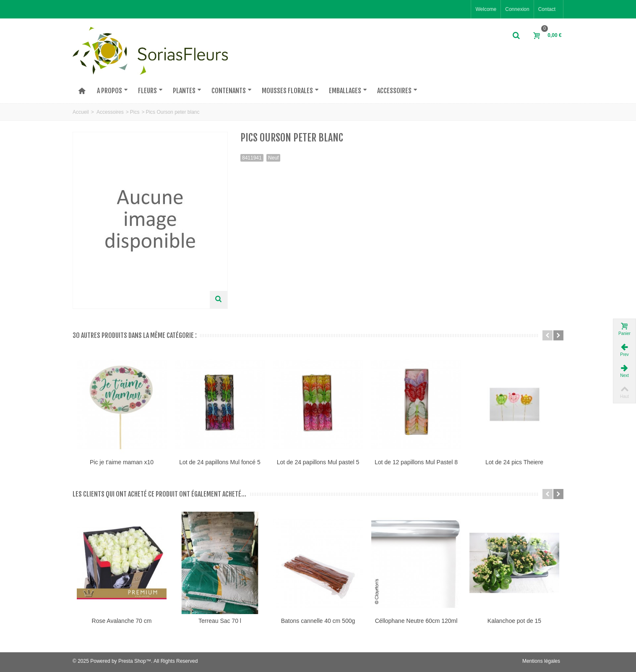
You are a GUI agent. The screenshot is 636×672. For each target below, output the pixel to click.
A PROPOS (112, 91)
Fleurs (150, 91)
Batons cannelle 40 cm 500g (318, 621)
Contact (547, 9)
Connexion (517, 9)
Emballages (348, 91)
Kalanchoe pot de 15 (514, 621)
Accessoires (397, 91)
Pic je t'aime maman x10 (122, 462)
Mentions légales (541, 661)
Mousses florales (290, 91)
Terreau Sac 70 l (220, 621)
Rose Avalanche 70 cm (122, 621)
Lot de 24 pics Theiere (514, 462)
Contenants (232, 91)
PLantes (187, 91)
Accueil (81, 112)
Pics (135, 112)
